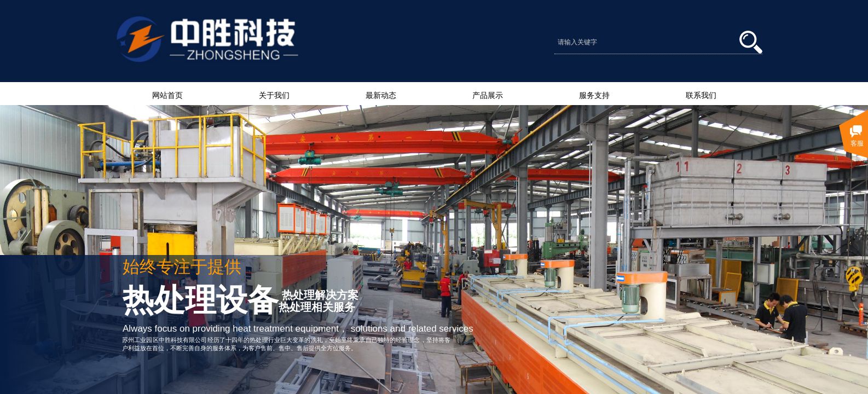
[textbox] (647, 42)
